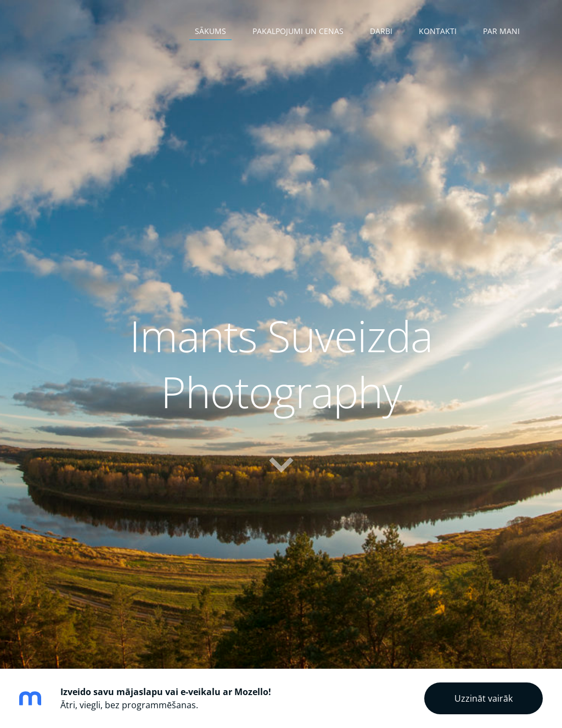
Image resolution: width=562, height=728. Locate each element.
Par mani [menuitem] (501, 31)
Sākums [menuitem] (210, 31)
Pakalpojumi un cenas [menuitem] (298, 31)
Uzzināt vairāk (484, 698)
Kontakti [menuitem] (438, 31)
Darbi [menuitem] (381, 31)
